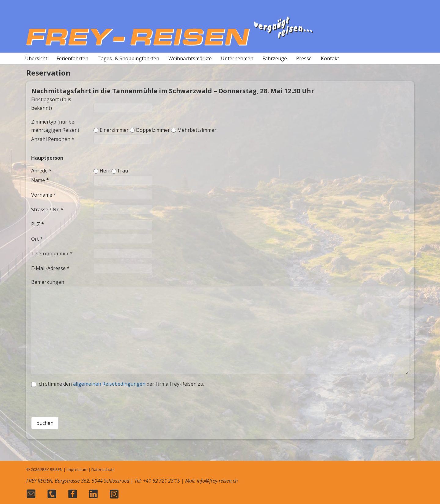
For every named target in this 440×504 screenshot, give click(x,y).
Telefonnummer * (52, 254)
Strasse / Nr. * (47, 209)
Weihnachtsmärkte (190, 58)
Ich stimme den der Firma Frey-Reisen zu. (121, 384)
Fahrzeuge (275, 58)
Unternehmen (237, 58)
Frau (123, 171)
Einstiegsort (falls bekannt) (51, 104)
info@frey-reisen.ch (217, 481)
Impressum (77, 469)
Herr (105, 171)
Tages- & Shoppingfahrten (128, 58)
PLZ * (38, 224)
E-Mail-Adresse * (50, 268)
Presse (304, 58)
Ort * (37, 239)
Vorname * (44, 195)
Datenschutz (103, 469)
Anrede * (41, 171)
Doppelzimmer (153, 130)
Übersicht (36, 58)
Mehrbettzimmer (197, 130)
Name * (40, 180)
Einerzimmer (114, 130)
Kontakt (330, 58)
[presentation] (220, 400)
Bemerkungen (48, 282)
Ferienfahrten (72, 58)
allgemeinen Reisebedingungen (109, 384)
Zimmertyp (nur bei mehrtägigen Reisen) (55, 126)
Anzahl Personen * (53, 139)
